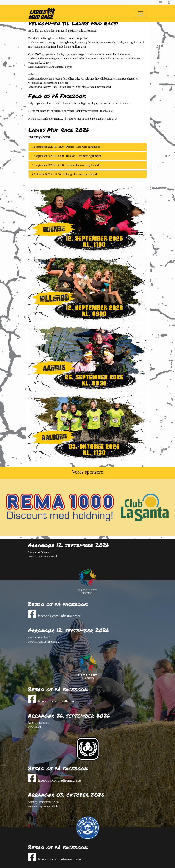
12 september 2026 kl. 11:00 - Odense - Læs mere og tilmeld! (66, 147)
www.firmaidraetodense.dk (43, 556)
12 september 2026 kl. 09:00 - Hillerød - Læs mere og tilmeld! (67, 156)
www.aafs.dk (35, 727)
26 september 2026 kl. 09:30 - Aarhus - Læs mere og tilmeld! (66, 165)
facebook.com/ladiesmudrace (54, 616)
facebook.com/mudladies (51, 701)
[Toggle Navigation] (140, 13)
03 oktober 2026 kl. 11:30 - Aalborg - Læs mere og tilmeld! (65, 174)
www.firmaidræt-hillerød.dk (43, 642)
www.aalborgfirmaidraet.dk (43, 806)
